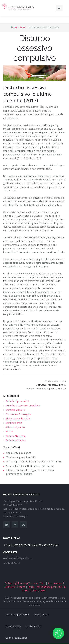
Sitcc (43, 583)
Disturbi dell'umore (16, 440)
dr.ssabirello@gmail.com (19, 558)
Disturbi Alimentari (16, 436)
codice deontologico (17, 638)
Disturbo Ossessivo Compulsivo (23, 405)
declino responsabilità (17, 615)
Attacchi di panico (15, 427)
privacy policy (41, 615)
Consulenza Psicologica (18, 414)
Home (14, 27)
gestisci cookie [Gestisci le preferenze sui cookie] (34, 626)
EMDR (9, 432)
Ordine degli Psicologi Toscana (21, 583)
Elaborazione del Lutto (18, 418)
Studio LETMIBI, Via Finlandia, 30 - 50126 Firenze (32, 545)
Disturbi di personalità (18, 401)
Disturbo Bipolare (15, 410)
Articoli (23, 27)
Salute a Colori (38, 591)
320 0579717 (13, 563)
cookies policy (13, 626)
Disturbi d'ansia (14, 423)
